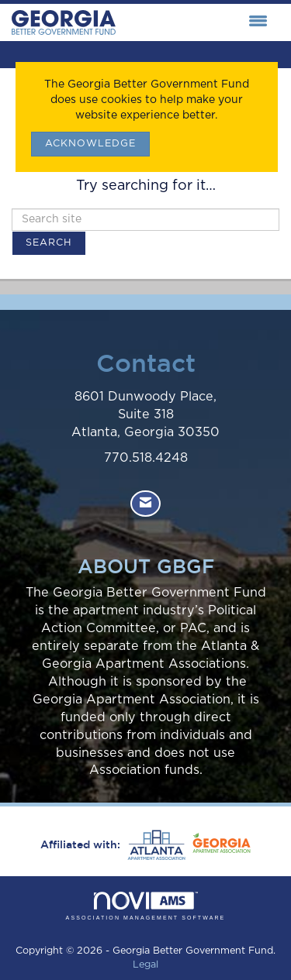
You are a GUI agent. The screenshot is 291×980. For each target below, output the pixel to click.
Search (49, 243)
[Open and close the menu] (196, 22)
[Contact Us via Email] (145, 504)
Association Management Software (146, 906)
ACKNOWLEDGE (90, 144)
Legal (145, 965)
